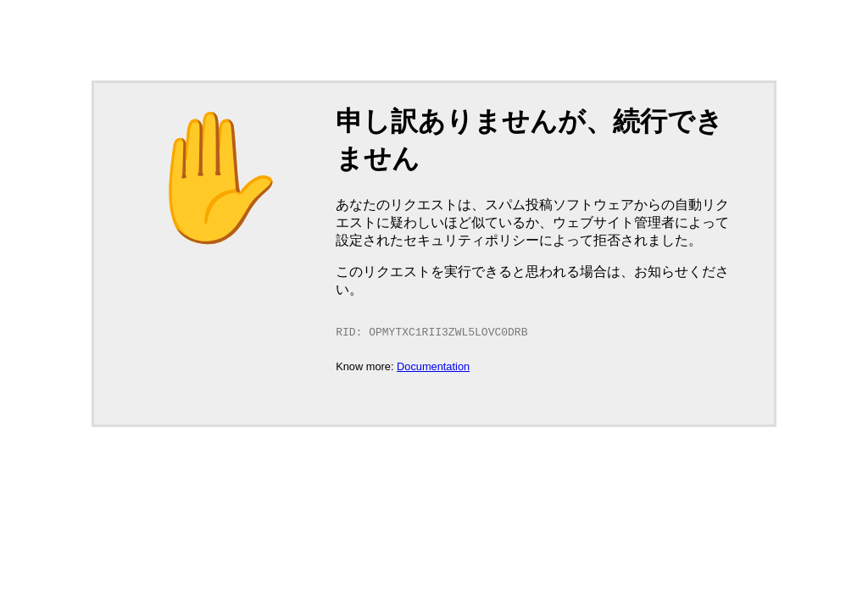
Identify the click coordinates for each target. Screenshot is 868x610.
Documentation (433, 368)
